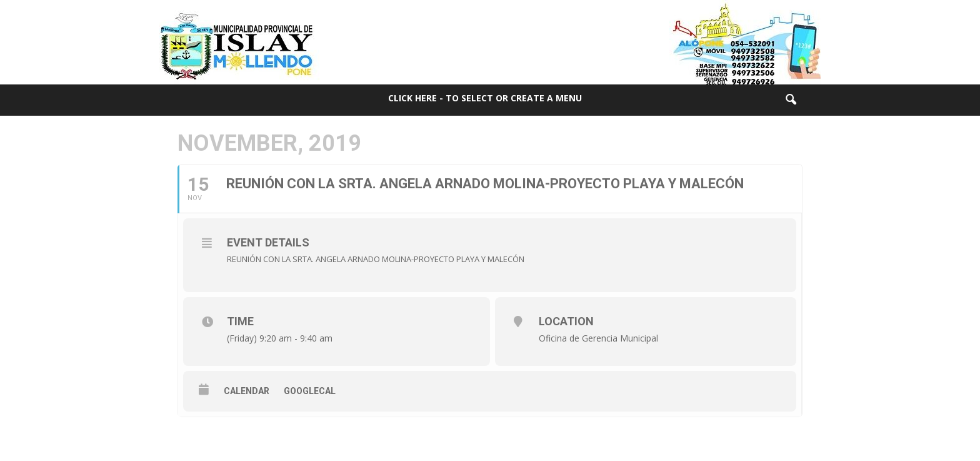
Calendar (247, 391)
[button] (791, 100)
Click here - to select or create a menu (485, 98)
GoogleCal (310, 391)
